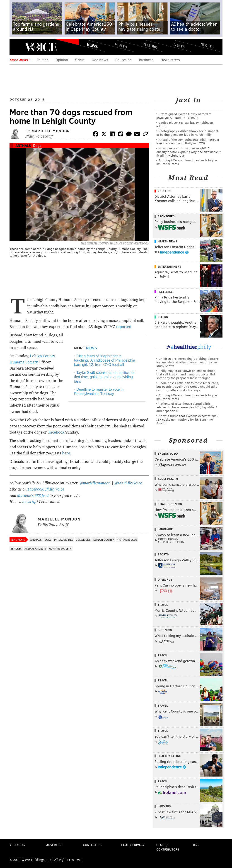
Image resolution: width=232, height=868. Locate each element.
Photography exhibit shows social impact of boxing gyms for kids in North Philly (187, 133)
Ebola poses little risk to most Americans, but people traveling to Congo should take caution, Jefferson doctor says (188, 386)
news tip (29, 502)
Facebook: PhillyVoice (46, 489)
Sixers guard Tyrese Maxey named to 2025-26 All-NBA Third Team (184, 116)
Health (121, 46)
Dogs (37, 145)
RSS (196, 845)
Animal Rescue (127, 540)
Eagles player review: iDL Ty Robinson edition (185, 124)
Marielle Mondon (51, 131)
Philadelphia (64, 540)
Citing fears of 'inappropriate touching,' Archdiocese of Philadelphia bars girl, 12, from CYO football (105, 360)
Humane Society (60, 548)
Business (146, 60)
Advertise (54, 845)
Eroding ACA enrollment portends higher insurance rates (187, 162)
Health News (167, 241)
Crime (80, 60)
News (92, 45)
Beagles (16, 548)
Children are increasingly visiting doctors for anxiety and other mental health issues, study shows (187, 362)
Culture (150, 46)
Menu (17, 47)
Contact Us (92, 845)
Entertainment (169, 266)
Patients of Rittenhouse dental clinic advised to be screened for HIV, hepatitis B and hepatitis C (187, 407)
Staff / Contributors (168, 847)
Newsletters (170, 60)
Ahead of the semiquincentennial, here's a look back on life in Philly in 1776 (188, 141)
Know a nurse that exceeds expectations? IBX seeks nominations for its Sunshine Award (187, 419)
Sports (207, 45)
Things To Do (168, 454)
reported (124, 327)
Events (179, 46)
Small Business (170, 504)
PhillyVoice (41, 47)
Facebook (56, 432)
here (66, 453)
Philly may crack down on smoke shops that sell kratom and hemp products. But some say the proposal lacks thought (186, 374)
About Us (17, 845)
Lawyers (164, 806)
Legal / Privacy (132, 845)
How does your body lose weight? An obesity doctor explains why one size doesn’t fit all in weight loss (188, 152)
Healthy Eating (169, 756)
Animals (23, 145)
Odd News (100, 60)
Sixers (163, 317)
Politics (42, 60)
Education (123, 60)
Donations (83, 540)
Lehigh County (104, 540)
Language (165, 529)
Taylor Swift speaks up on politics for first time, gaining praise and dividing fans (104, 377)
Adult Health (168, 479)
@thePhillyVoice (128, 483)
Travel (163, 605)
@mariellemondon (95, 483)
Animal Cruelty (35, 548)
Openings (165, 579)
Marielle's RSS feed (33, 496)
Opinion (62, 60)
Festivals (165, 292)
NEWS (92, 348)
